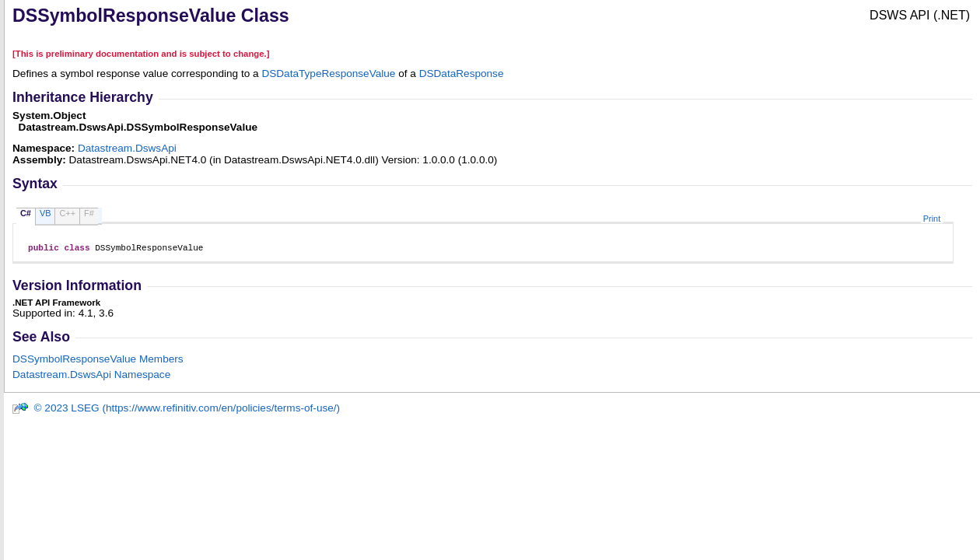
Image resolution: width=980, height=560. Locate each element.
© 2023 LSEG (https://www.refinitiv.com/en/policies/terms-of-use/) (176, 410)
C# (26, 213)
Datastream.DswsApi (127, 148)
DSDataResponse (462, 73)
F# (89, 213)
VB (45, 213)
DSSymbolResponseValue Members (98, 361)
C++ (67, 213)
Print (932, 219)
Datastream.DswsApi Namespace (91, 377)
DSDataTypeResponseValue (328, 73)
